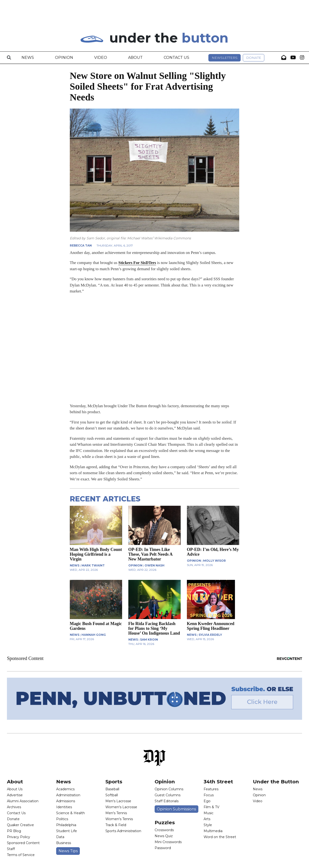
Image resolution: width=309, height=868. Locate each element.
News (28, 58)
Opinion (64, 58)
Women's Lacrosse (121, 807)
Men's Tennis (116, 813)
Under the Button (276, 782)
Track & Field (116, 825)
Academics (65, 789)
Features (211, 789)
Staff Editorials (167, 801)
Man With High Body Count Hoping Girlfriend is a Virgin (96, 554)
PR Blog (14, 831)
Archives (14, 807)
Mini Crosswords (168, 842)
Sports (114, 782)
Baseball (112, 789)
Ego (207, 801)
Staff (11, 849)
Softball (112, 795)
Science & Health (70, 813)
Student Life (67, 831)
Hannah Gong (94, 635)
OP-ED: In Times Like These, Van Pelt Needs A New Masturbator (150, 554)
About (135, 58)
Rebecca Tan (81, 245)
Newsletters (225, 58)
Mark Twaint (93, 565)
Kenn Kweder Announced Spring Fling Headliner (211, 626)
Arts (207, 819)
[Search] (9, 58)
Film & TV (211, 807)
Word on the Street (220, 837)
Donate (254, 58)
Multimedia (213, 831)
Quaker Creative (20, 825)
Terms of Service (21, 855)
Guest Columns (168, 795)
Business (64, 843)
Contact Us (176, 58)
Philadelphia (66, 825)
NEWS (75, 565)
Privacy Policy (19, 837)
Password (163, 848)
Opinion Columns (169, 789)
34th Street (218, 782)
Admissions (66, 801)
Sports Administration (123, 831)
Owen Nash (154, 565)
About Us (15, 789)
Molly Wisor (214, 561)
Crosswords (164, 830)
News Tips (68, 851)
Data (60, 837)
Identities (64, 807)
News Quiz (164, 836)
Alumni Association (23, 801)
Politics (62, 819)
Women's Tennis (119, 819)
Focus (209, 795)
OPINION (135, 565)
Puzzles (165, 822)
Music (209, 813)
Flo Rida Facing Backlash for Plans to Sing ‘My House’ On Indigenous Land (154, 628)
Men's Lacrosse (118, 801)
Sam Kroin (149, 640)
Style (208, 825)
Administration (68, 795)
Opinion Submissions (176, 809)
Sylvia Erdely (210, 635)
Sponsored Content (23, 843)
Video (101, 58)
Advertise (15, 795)
